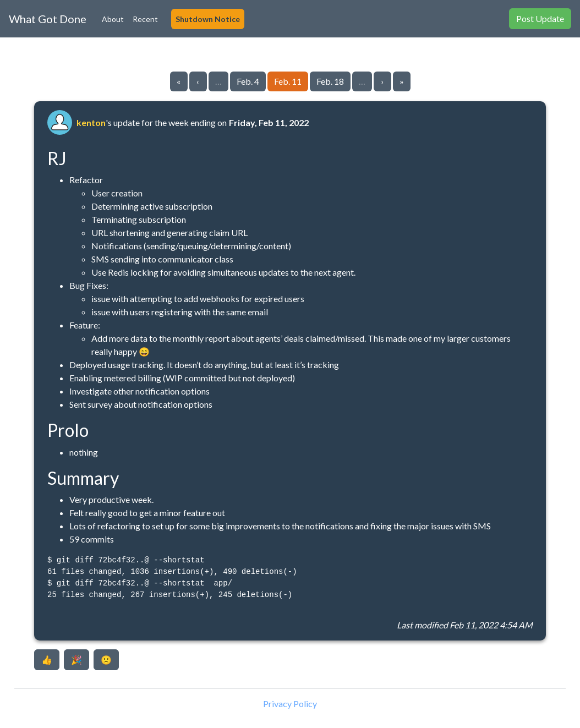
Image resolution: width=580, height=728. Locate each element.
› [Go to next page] (382, 81)
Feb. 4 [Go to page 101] (248, 81)
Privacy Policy (290, 704)
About (113, 19)
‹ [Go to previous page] (198, 81)
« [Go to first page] (179, 81)
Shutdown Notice (208, 19)
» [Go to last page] (402, 81)
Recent (145, 19)
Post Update (540, 18)
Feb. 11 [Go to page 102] (288, 81)
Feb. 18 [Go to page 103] (330, 81)
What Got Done (48, 19)
